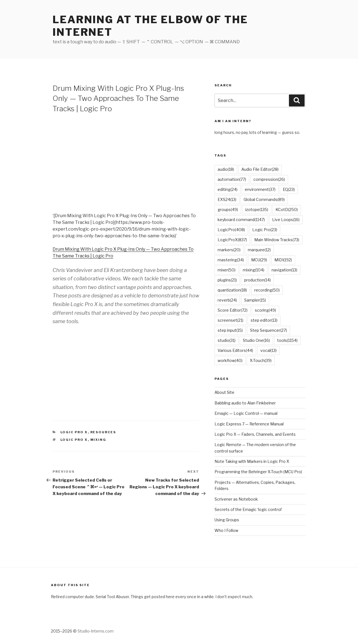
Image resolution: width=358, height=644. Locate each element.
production (257, 280)
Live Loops (286, 220)
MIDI (283, 260)
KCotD (287, 209)
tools (287, 340)
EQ (289, 189)
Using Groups (227, 520)
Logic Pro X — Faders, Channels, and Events (255, 434)
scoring (265, 310)
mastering (231, 260)
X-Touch (261, 360)
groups (228, 209)
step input (230, 330)
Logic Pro (265, 230)
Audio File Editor (260, 169)
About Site (224, 392)
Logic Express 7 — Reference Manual (249, 424)
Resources (103, 432)
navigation (284, 270)
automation (232, 179)
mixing (98, 440)
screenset (230, 320)
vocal (268, 350)
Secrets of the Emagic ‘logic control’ (248, 509)
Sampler (255, 300)
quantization (232, 290)
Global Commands (264, 199)
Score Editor (233, 310)
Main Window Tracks (277, 240)
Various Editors (235, 350)
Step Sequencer (268, 330)
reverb (227, 300)
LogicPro (231, 230)
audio (226, 169)
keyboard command (241, 220)
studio (227, 340)
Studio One (256, 340)
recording (267, 290)
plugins (227, 280)
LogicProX (232, 240)
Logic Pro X (74, 432)
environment (260, 189)
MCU (259, 260)
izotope (257, 209)
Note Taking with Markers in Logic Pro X (252, 461)
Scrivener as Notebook (236, 499)
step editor (264, 320)
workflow (230, 360)
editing (228, 189)
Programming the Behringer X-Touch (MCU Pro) (258, 472)
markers (229, 250)
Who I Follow (226, 530)
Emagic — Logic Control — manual (246, 413)
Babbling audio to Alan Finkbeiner (245, 403)
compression (269, 179)
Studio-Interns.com (96, 631)
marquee (259, 250)
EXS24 (227, 199)
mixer (227, 270)
